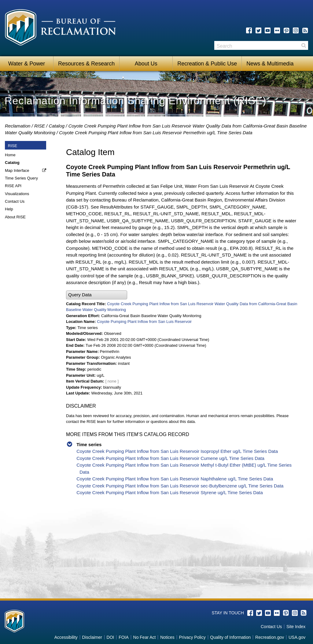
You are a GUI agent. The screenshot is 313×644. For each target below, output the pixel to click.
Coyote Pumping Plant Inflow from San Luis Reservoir (144, 322)
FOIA (124, 637)
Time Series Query (21, 178)
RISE (40, 126)
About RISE (15, 217)
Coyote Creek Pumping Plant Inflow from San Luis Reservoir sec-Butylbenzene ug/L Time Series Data (180, 486)
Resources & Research (86, 64)
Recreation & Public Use (207, 64)
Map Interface (17, 170)
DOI (110, 637)
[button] (97, 295)
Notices (167, 637)
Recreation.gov (270, 637)
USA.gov (297, 637)
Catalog (57, 126)
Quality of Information (230, 637)
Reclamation (18, 126)
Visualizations (17, 194)
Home (10, 155)
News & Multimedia (270, 64)
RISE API (13, 186)
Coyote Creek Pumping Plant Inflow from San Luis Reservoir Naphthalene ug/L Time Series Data (175, 479)
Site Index (296, 627)
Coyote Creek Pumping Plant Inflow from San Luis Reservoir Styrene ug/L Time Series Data (170, 492)
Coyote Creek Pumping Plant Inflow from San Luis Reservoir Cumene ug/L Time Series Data (170, 458)
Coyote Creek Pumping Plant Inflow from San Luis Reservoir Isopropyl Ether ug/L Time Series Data (177, 451)
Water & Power (27, 64)
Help (9, 209)
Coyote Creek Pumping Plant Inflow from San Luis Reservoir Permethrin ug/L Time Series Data (156, 133)
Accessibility (66, 637)
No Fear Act (145, 637)
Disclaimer (92, 637)
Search (304, 45)
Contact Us (15, 201)
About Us (146, 64)
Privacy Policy (192, 637)
